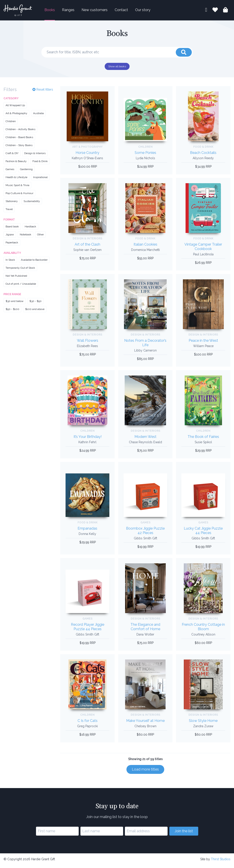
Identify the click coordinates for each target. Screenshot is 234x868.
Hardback (30, 230)
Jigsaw (10, 238)
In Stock (10, 263)
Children (11, 124)
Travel (9, 212)
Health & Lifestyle (16, 180)
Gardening (26, 172)
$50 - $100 (12, 312)
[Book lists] (215, 12)
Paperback (12, 246)
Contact (128, 11)
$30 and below (15, 304)
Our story (150, 11)
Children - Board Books (19, 140)
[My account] (206, 12)
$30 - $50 (35, 304)
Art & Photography (16, 116)
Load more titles (145, 772)
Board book (12, 230)
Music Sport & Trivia (17, 188)
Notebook (26, 238)
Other (40, 238)
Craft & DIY (12, 156)
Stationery (12, 204)
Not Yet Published (16, 279)
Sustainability (32, 204)
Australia (38, 116)
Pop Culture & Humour (19, 196)
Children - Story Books (19, 148)
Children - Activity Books (20, 132)
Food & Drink (40, 164)
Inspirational (40, 180)
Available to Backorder (34, 263)
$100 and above (35, 312)
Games (10, 172)
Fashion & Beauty (16, 164)
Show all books (117, 70)
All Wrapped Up (15, 108)
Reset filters (43, 92)
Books (57, 11)
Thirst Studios (221, 862)
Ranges (75, 11)
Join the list (184, 834)
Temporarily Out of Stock (20, 271)
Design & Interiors (35, 156)
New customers (102, 11)
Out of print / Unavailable (21, 287)
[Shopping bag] (225, 12)
